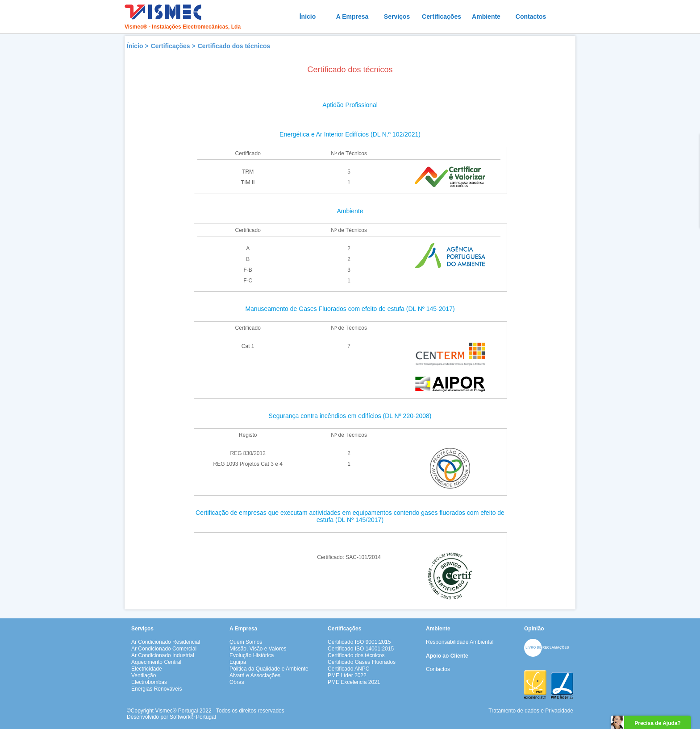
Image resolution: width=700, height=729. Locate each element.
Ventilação (144, 675)
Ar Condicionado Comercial (164, 649)
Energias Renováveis (156, 689)
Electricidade (147, 669)
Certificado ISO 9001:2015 (359, 642)
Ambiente (486, 17)
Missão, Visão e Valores (258, 649)
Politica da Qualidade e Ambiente (269, 669)
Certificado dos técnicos (234, 46)
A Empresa (352, 17)
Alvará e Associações (255, 675)
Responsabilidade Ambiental (460, 642)
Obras (237, 682)
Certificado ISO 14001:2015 (361, 649)
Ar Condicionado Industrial (163, 655)
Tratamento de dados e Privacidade (531, 711)
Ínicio (308, 17)
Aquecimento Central (156, 662)
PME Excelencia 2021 (354, 682)
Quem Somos (246, 642)
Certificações (442, 17)
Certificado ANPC (348, 669)
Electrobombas (149, 682)
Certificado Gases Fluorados (362, 662)
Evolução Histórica (252, 655)
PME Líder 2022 (347, 675)
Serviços (397, 17)
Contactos (531, 17)
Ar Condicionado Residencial (166, 642)
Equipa (238, 662)
